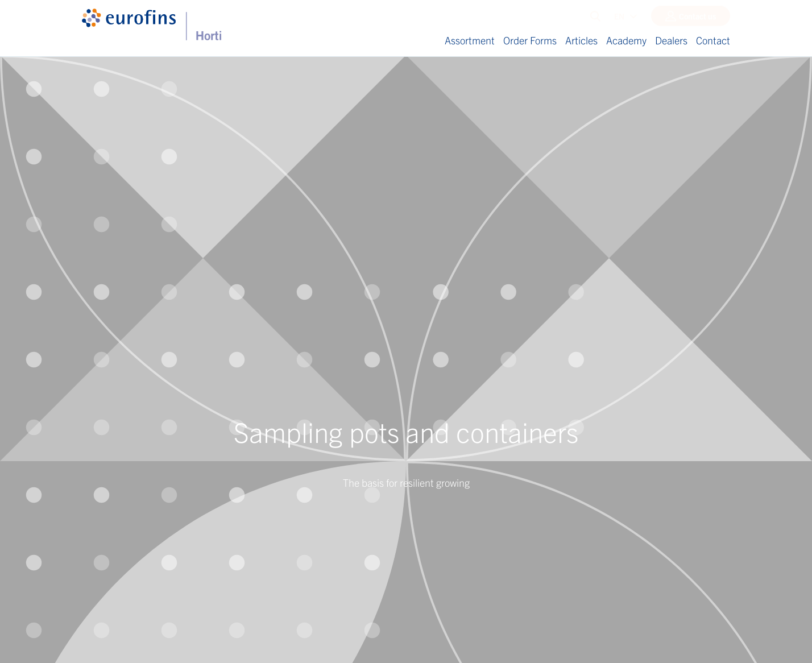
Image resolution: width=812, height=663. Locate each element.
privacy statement (207, 382)
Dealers (671, 40)
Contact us (697, 19)
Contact (713, 40)
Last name (100, 268)
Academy (626, 40)
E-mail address (107, 320)
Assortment (470, 40)
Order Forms (530, 40)
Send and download (137, 415)
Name (92, 217)
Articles (581, 40)
